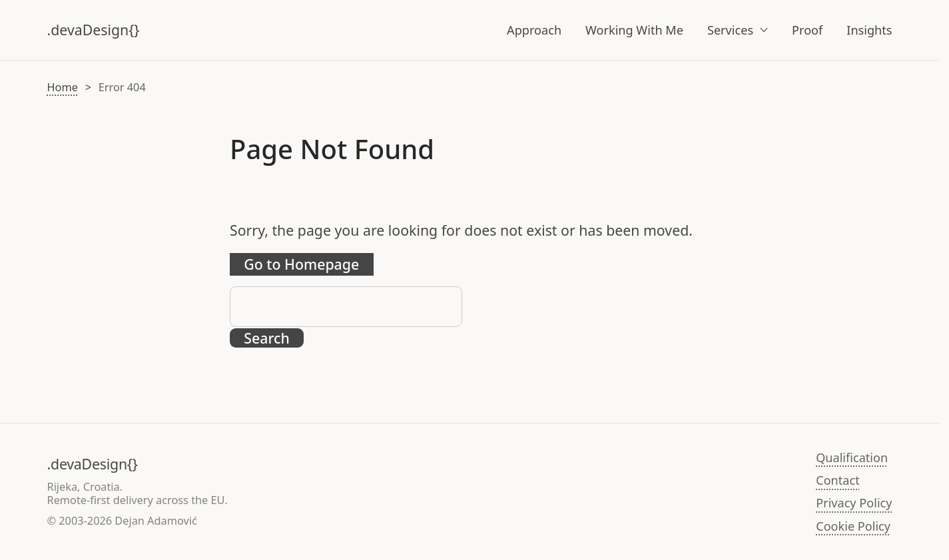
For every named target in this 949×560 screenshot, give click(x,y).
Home (63, 87)
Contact (838, 480)
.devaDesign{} (94, 30)
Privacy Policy (854, 503)
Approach (534, 30)
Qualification (852, 457)
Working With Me (634, 30)
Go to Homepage (301, 264)
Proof (807, 30)
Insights (869, 30)
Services (730, 30)
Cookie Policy (853, 526)
